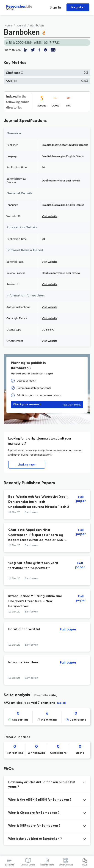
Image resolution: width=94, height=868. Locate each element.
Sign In (55, 7)
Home (8, 25)
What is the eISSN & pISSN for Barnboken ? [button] (40, 800)
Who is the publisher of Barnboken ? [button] (35, 839)
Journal (21, 25)
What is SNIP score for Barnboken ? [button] (34, 826)
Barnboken (37, 25)
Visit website (50, 216)
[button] (22, 73)
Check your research (47, 405)
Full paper (81, 499)
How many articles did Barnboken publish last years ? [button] (42, 785)
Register (78, 7)
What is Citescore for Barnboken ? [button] (34, 813)
